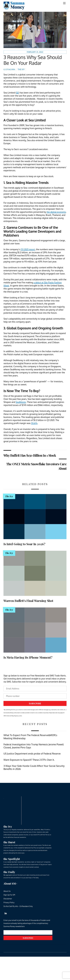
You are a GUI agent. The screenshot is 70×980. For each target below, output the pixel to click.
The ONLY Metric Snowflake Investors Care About (36, 466)
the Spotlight (12, 859)
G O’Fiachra (9, 69)
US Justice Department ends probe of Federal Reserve (32, 754)
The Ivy (21, 69)
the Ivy (8, 826)
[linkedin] (6, 913)
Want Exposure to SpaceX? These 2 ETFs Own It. (29, 760)
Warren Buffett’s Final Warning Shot (28, 601)
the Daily (9, 872)
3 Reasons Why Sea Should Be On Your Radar (33, 60)
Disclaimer (8, 899)
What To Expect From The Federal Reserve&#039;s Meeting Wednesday (30, 737)
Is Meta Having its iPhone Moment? (28, 657)
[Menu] (64, 3)
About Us (7, 891)
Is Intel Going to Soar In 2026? (24, 544)
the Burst (9, 842)
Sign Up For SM (9, 895)
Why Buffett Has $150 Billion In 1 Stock (30, 455)
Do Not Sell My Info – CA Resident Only (18, 906)
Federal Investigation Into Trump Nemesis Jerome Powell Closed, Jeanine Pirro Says (34, 746)
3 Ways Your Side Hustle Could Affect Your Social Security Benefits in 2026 (34, 767)
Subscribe (35, 703)
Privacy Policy (9, 902)
